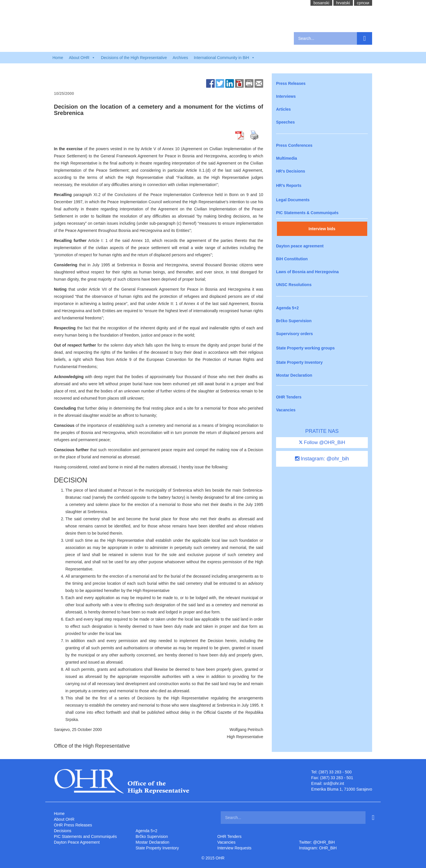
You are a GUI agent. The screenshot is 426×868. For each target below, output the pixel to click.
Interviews (286, 96)
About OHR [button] (82, 58)
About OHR (64, 819)
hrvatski (343, 3)
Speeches (285, 122)
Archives (180, 58)
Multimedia (287, 158)
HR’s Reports (289, 185)
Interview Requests (234, 848)
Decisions (63, 831)
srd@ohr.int (334, 783)
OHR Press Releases (73, 825)
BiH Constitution (292, 259)
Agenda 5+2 (287, 308)
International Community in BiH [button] (224, 58)
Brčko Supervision (294, 321)
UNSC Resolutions (294, 285)
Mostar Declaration (294, 375)
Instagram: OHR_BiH (318, 848)
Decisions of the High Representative (134, 58)
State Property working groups (305, 348)
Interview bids (322, 229)
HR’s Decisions (291, 171)
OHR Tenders (289, 397)
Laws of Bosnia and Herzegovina (307, 272)
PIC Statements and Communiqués (85, 836)
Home (58, 58)
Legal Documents (293, 200)
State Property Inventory (299, 362)
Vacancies (286, 410)
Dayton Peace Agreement (77, 842)
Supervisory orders (294, 334)
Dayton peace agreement (300, 246)
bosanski (321, 3)
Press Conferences (294, 145)
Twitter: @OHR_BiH (317, 842)
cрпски (363, 3)
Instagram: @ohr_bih (322, 459)
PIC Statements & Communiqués (307, 213)
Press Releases (291, 83)
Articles (283, 109)
